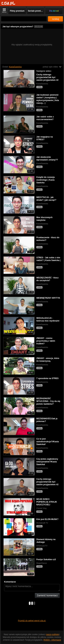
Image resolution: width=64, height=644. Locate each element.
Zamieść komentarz (47, 595)
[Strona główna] (8, 3)
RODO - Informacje (52, 640)
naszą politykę (53, 634)
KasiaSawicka (15, 67)
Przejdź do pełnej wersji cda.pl (32, 621)
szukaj (55, 19)
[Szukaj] (24, 19)
